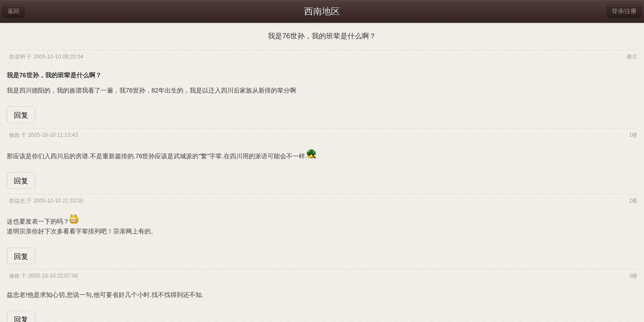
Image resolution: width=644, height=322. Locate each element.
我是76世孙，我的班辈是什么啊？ (322, 36)
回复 (21, 115)
